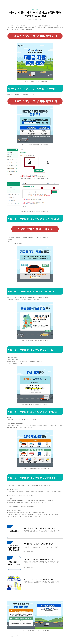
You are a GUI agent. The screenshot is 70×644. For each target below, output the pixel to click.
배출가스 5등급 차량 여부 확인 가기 (35, 36)
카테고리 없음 (35, 10)
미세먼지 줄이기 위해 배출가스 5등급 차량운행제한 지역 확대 (35, 14)
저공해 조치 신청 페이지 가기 (35, 229)
